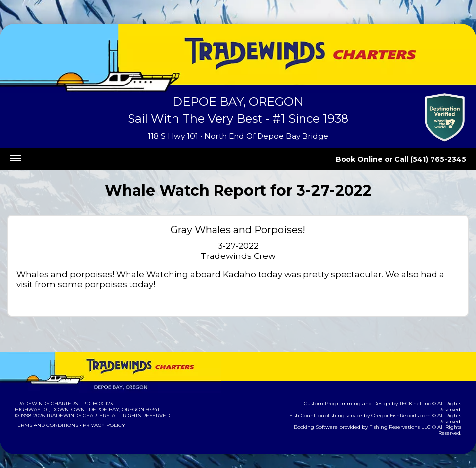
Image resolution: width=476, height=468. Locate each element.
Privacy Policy (101, 425)
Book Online (373, 159)
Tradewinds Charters (46, 404)
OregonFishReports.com (407, 409)
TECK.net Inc (396, 404)
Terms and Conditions (45, 425)
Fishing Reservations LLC (406, 421)
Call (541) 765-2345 (435, 159)
